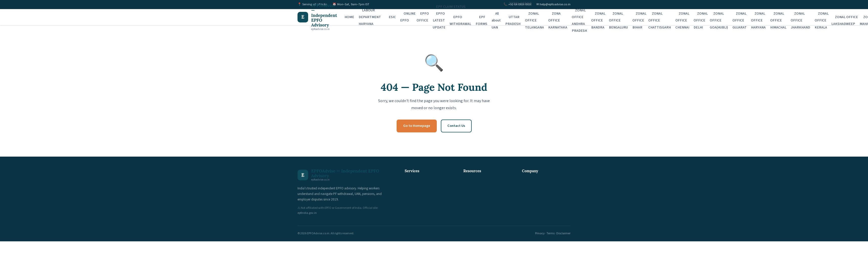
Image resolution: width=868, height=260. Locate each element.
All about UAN (496, 20)
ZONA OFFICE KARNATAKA (558, 20)
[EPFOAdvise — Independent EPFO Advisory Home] (317, 17)
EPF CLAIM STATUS (451, 7)
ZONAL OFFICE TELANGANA (534, 20)
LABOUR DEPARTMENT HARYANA (370, 17)
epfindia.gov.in (307, 213)
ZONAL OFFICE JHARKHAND (800, 20)
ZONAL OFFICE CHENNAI (682, 20)
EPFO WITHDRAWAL (460, 21)
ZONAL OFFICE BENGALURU (618, 20)
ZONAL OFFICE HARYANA (758, 20)
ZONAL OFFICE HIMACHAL (778, 20)
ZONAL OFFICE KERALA (822, 20)
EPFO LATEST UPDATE (439, 20)
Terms (551, 233)
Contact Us (456, 126)
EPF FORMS (482, 21)
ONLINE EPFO (408, 17)
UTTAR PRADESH (513, 21)
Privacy (540, 233)
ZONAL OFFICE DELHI (701, 20)
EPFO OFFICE (423, 17)
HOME (349, 17)
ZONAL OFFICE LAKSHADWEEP (845, 21)
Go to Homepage (417, 126)
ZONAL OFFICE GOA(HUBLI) (719, 20)
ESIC (392, 17)
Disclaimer (563, 233)
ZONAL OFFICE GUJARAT (740, 20)
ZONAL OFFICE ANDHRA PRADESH (579, 21)
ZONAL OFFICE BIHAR (639, 20)
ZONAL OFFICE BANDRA (598, 20)
